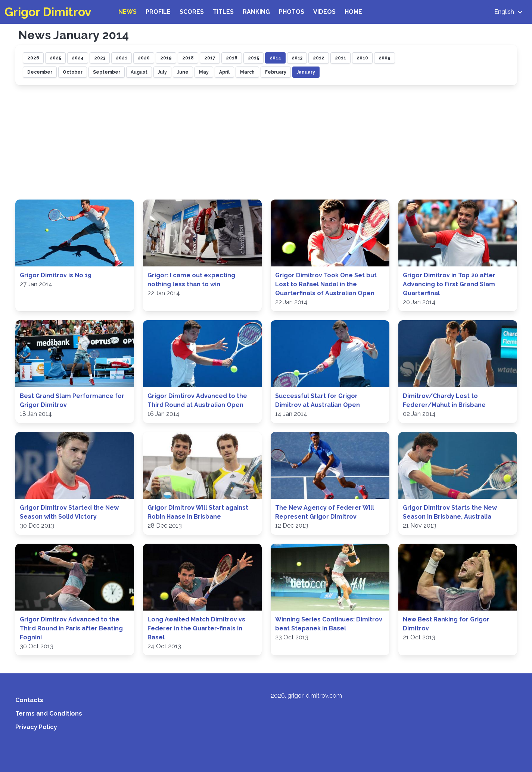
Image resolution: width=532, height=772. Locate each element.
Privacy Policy (36, 727)
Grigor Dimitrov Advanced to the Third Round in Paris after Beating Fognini (71, 628)
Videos (324, 12)
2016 (232, 58)
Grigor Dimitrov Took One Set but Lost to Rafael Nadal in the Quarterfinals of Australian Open (326, 284)
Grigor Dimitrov (48, 12)
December (40, 72)
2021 (122, 58)
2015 (253, 58)
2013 (297, 58)
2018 (188, 58)
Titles (223, 12)
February (276, 72)
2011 (340, 58)
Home (353, 12)
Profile (158, 12)
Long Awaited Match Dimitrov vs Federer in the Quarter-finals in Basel (196, 628)
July (162, 72)
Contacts (29, 700)
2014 (275, 58)
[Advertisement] (266, 143)
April (224, 72)
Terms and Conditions (49, 714)
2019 (166, 58)
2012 (319, 58)
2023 (100, 58)
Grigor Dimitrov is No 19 (56, 275)
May (204, 72)
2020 (144, 58)
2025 (55, 58)
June (183, 72)
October (73, 72)
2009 (385, 58)
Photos (292, 12)
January (306, 72)
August (139, 72)
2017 (210, 58)
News (127, 12)
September (107, 72)
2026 (33, 58)
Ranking (256, 12)
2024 (78, 58)
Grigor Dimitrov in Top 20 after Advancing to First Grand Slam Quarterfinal (449, 284)
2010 (362, 58)
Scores (192, 12)
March (247, 72)
